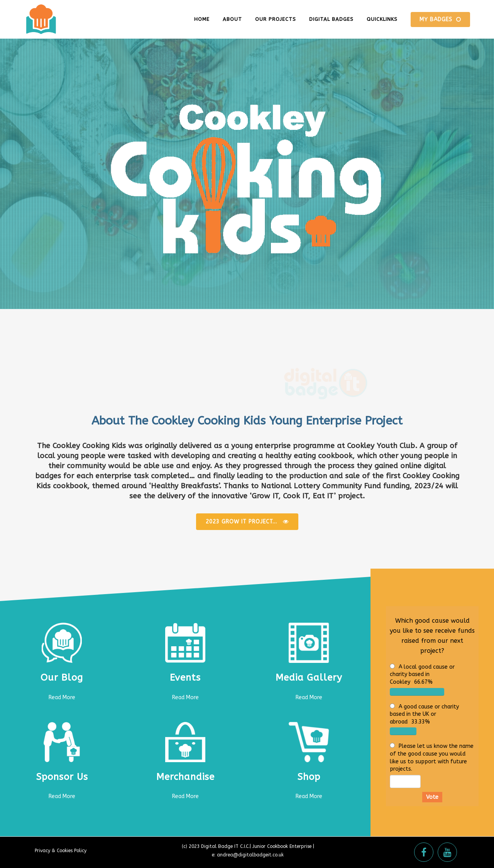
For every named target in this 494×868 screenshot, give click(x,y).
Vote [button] (432, 797)
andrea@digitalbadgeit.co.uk (250, 855)
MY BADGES (440, 20)
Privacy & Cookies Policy (61, 851)
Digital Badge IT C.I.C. (225, 846)
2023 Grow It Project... (247, 522)
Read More (62, 697)
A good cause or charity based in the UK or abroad (424, 714)
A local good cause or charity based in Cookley (422, 674)
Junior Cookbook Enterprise (282, 846)
